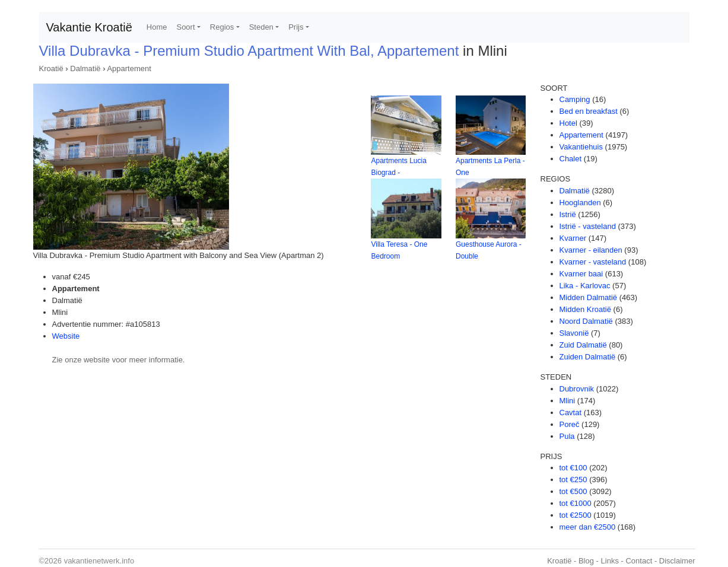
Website (66, 336)
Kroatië (51, 69)
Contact (639, 561)
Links (610, 561)
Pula (567, 436)
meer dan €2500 (588, 527)
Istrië (568, 214)
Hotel (568, 123)
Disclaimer (677, 561)
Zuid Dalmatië (583, 345)
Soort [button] (185, 27)
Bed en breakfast (589, 111)
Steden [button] (261, 27)
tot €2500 (576, 515)
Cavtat (571, 412)
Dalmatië (85, 69)
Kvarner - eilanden (591, 250)
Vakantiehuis (581, 147)
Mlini (568, 401)
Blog (586, 561)
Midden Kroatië (585, 309)
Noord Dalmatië (586, 321)
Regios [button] (222, 27)
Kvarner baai (581, 274)
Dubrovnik (577, 389)
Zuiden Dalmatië (588, 357)
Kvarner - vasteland (593, 262)
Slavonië (574, 333)
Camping (575, 99)
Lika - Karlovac (585, 286)
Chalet (571, 159)
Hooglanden (580, 203)
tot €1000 (576, 503)
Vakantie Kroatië (89, 27)
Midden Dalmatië (589, 297)
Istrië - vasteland (588, 226)
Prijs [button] (296, 27)
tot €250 (573, 480)
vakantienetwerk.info (99, 561)
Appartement (129, 69)
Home (157, 27)
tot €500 (573, 491)
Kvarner (573, 238)
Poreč (570, 424)
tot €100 (573, 468)
